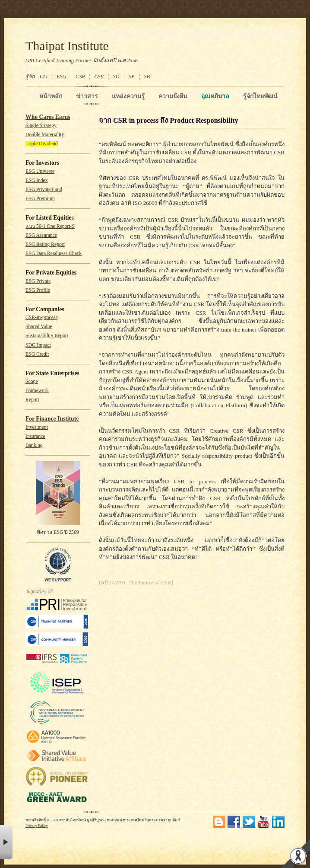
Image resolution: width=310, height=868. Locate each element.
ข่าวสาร (87, 96)
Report (32, 400)
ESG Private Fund (44, 190)
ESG (61, 77)
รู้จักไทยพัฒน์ (260, 96)
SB (147, 77)
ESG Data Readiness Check (54, 254)
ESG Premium (40, 199)
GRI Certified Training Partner (59, 61)
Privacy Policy (37, 826)
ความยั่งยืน (173, 96)
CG (43, 77)
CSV (99, 77)
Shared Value (39, 327)
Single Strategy (41, 126)
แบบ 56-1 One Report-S (50, 226)
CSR (80, 77)
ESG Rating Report (45, 244)
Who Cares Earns (48, 117)
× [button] (6, 842)
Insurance (35, 436)
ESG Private (38, 281)
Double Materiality (45, 135)
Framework (37, 391)
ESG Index (37, 180)
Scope (32, 381)
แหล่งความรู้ (128, 96)
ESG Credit (37, 354)
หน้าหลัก (51, 96)
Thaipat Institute (67, 46)
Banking (34, 445)
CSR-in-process (41, 318)
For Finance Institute (52, 419)
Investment (37, 427)
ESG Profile (38, 290)
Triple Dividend (42, 144)
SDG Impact (38, 345)
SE (132, 77)
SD (116, 77)
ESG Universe (40, 171)
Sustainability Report (47, 336)
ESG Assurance (41, 235)
